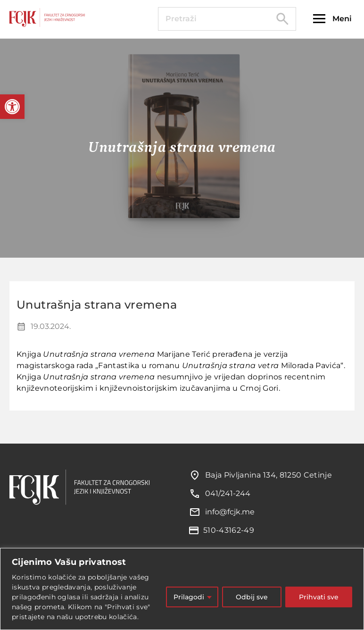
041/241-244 (228, 493)
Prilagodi (189, 597)
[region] (182, 589)
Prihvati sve (319, 597)
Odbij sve (252, 597)
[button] (12, 107)
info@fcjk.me (230, 512)
